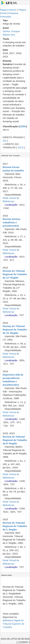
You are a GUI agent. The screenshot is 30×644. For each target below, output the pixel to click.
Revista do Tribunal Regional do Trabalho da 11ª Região (15, 274)
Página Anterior (8, 10)
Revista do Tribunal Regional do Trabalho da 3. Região (15, 526)
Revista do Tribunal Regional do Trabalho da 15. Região (15, 330)
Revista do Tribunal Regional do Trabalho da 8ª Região (15, 440)
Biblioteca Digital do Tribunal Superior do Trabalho (13, 624)
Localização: (11, 205)
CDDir (23, 126)
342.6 (21, 147)
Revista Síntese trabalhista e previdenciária (12, 222)
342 (5, 141)
